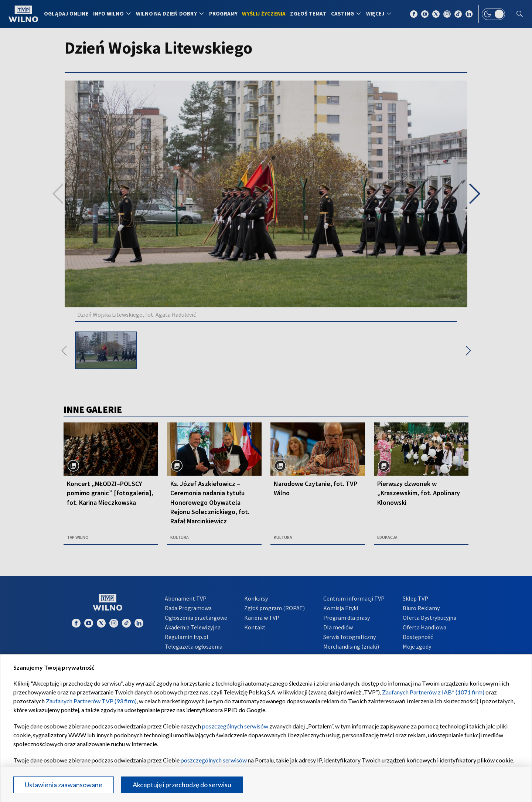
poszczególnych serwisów (235, 726)
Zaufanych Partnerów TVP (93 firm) (91, 701)
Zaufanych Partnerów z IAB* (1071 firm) (433, 692)
